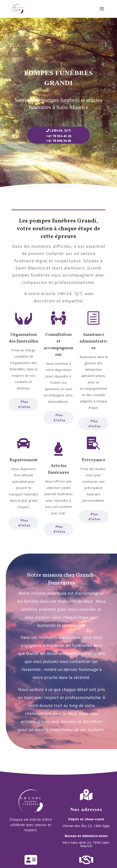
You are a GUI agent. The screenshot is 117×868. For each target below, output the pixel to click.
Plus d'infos (24, 523)
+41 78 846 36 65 (58, 141)
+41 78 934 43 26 (58, 136)
